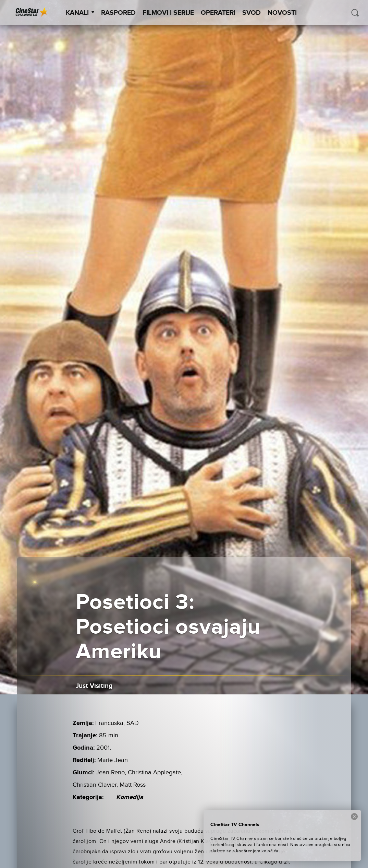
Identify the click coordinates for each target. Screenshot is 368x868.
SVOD (252, 13)
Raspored (118, 13)
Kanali (80, 13)
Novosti (282, 13)
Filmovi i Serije (168, 13)
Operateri (218, 13)
